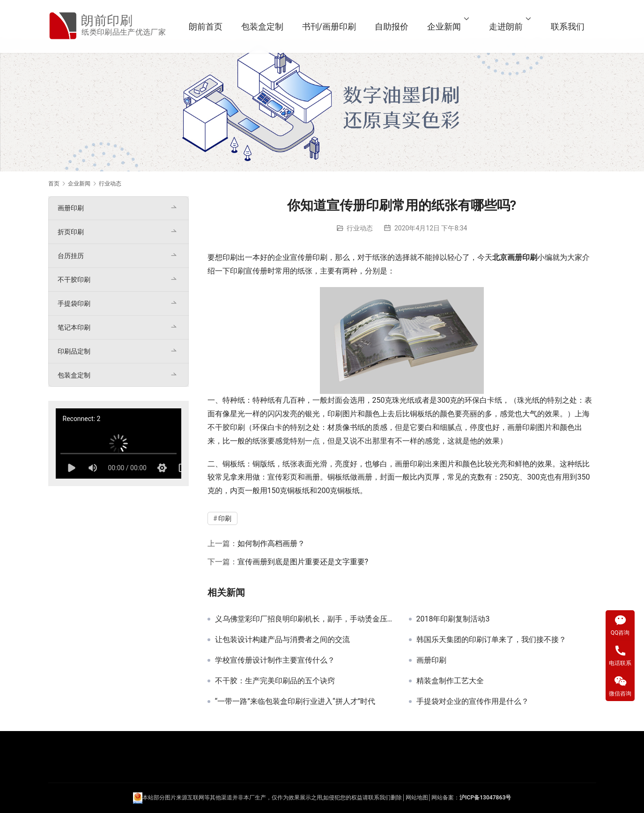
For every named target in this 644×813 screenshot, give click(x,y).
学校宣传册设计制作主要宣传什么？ (275, 660)
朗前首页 (206, 26)
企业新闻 (444, 26)
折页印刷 (71, 232)
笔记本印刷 (74, 327)
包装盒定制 (262, 26)
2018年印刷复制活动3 (453, 619)
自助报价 (392, 26)
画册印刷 (431, 660)
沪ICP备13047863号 (485, 798)
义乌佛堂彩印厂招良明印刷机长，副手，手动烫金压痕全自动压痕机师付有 (305, 619)
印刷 (230, 257)
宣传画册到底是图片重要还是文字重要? (303, 562)
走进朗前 (506, 26)
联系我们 (568, 26)
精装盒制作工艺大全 (450, 681)
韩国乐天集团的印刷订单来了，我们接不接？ (491, 640)
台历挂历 (71, 256)
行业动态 (360, 228)
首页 (54, 184)
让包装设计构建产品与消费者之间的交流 (282, 640)
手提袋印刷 (74, 303)
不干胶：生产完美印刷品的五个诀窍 (275, 681)
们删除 (393, 798)
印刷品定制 (74, 351)
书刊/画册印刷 (329, 26)
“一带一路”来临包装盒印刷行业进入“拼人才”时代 (295, 702)
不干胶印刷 (74, 280)
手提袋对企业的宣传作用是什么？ (473, 702)
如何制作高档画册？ (271, 543)
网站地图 (417, 798)
